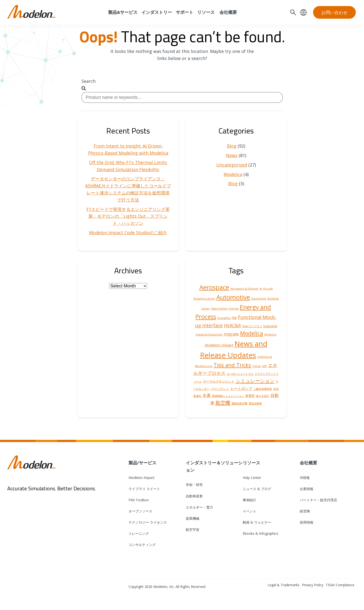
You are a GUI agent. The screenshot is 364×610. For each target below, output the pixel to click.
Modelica (233, 174)
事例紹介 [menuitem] (250, 500)
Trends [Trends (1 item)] (256, 366)
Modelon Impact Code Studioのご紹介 (128, 233)
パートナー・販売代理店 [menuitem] (318, 500)
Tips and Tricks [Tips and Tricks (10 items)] (232, 365)
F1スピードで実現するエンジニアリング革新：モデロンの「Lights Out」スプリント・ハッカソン (128, 216)
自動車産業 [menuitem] (194, 496)
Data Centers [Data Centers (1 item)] (219, 309)
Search (89, 81)
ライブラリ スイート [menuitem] (144, 489)
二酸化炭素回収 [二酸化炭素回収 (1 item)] (263, 389)
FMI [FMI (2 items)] (234, 318)
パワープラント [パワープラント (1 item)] (220, 389)
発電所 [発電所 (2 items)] (250, 396)
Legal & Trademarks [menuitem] (283, 585)
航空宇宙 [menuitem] (193, 530)
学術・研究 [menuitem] (194, 485)
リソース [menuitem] (206, 12)
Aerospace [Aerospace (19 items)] (214, 287)
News (232, 155)
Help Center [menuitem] (252, 478)
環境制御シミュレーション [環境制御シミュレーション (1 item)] (228, 396)
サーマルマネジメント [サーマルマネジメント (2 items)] (219, 381)
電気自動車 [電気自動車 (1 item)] (255, 403)
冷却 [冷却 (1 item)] (276, 389)
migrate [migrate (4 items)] (231, 334)
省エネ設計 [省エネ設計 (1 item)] (263, 396)
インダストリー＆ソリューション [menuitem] (214, 466)
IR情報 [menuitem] (305, 478)
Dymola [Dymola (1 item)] (234, 309)
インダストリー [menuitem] (157, 12)
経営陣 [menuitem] (305, 511)
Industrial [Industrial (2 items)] (270, 326)
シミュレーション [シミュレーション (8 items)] (255, 381)
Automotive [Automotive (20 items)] (233, 297)
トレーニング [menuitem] (139, 533)
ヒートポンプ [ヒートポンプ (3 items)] (241, 388)
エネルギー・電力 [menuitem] (199, 507)
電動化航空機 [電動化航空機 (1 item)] (239, 403)
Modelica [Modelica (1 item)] (270, 334)
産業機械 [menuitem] (193, 518)
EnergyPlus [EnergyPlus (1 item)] (224, 318)
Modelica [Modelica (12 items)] (252, 333)
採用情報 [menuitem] (307, 522)
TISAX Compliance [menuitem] (340, 585)
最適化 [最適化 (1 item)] (197, 396)
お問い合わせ (334, 12)
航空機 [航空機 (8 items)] (223, 402)
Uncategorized (232, 165)
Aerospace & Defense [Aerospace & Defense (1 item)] (244, 289)
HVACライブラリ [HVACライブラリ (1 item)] (252, 326)
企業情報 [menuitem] (307, 489)
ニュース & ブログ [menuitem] (257, 489)
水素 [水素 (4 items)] (207, 395)
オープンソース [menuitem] (140, 511)
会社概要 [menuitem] (228, 12)
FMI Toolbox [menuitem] (139, 500)
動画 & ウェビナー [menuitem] (257, 522)
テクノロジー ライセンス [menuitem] (148, 522)
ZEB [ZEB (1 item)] (264, 366)
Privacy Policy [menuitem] (313, 585)
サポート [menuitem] (185, 12)
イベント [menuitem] (250, 511)
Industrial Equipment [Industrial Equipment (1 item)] (209, 334)
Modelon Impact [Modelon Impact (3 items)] (219, 345)
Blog (232, 146)
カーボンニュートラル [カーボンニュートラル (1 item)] (240, 374)
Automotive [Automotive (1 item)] (259, 299)
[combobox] (182, 97)
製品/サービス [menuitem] (142, 463)
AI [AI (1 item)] (261, 289)
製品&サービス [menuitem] (122, 12)
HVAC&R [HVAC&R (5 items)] (232, 326)
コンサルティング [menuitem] (142, 545)
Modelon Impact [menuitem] (142, 478)
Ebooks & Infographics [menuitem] (261, 533)
